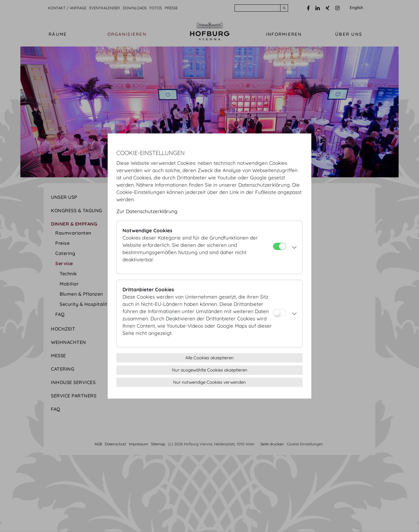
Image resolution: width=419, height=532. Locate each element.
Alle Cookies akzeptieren (210, 358)
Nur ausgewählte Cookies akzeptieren (210, 370)
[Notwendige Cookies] (279, 246)
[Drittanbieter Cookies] (279, 313)
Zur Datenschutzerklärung (147, 211)
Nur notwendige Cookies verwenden (210, 382)
